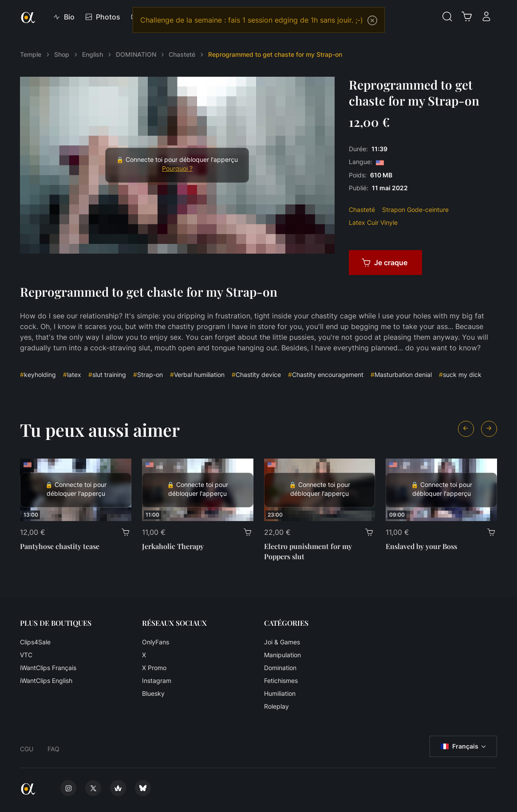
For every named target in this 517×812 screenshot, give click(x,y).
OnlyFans (156, 642)
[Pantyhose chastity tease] (76, 490)
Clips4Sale (35, 642)
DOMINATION (136, 54)
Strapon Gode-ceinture (415, 210)
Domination (280, 668)
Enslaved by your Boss (421, 546)
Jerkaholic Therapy (173, 546)
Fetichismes (281, 681)
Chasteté (182, 54)
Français (460, 746)
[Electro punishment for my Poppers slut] (320, 490)
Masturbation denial (401, 375)
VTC (26, 655)
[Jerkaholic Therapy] (198, 490)
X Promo (154, 668)
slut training (107, 375)
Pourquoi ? (177, 169)
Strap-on (148, 375)
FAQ (53, 749)
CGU (27, 749)
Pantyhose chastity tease (60, 546)
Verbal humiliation (197, 375)
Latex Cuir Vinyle (373, 222)
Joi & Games (282, 642)
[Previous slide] (466, 429)
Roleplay (276, 706)
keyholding (38, 375)
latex (72, 375)
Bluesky (153, 693)
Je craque (385, 263)
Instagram (157, 681)
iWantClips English (46, 681)
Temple (31, 54)
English (93, 54)
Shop (62, 54)
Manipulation (282, 655)
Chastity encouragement (326, 375)
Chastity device (256, 375)
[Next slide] (489, 429)
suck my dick (460, 375)
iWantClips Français (48, 668)
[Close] (372, 20)
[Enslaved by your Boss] (441, 490)
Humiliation (280, 693)
